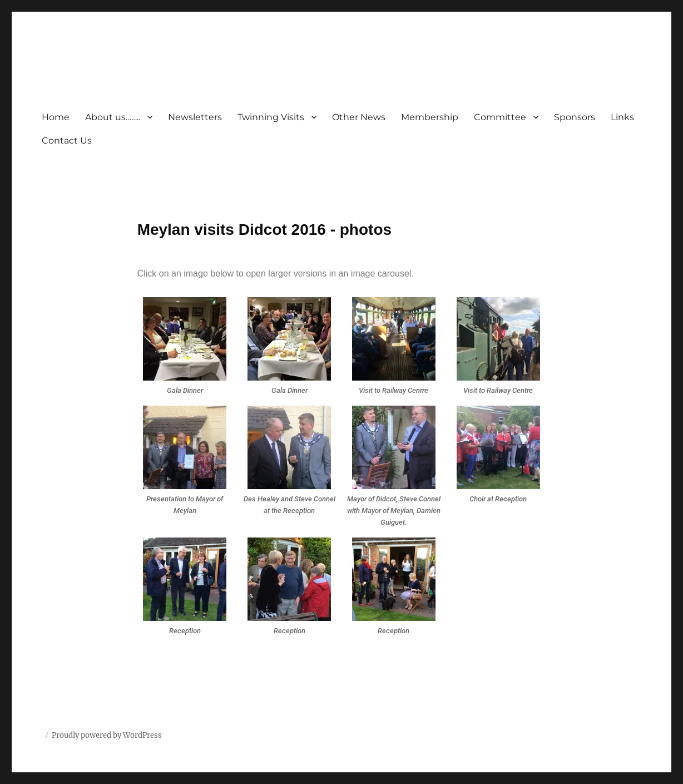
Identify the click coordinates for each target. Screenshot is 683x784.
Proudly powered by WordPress (107, 735)
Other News (359, 117)
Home (56, 117)
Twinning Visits (271, 117)
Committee (500, 117)
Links (622, 117)
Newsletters (195, 117)
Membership (430, 117)
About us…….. (113, 117)
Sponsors (575, 117)
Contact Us (67, 140)
